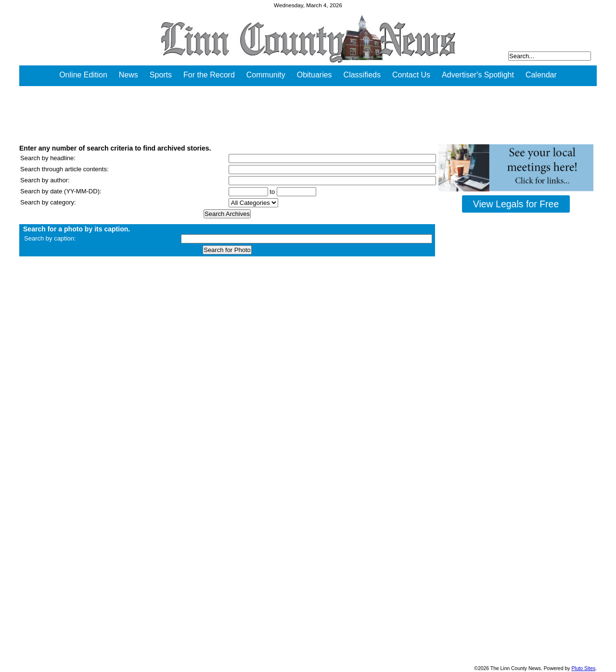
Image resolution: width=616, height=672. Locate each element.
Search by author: (45, 180)
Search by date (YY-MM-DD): (61, 191)
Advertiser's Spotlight (478, 75)
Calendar (541, 75)
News (128, 75)
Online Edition (83, 75)
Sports (161, 75)
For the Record (209, 75)
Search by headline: (48, 158)
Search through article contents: (64, 169)
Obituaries (314, 75)
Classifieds (362, 75)
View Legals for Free (516, 204)
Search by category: (48, 202)
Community (266, 75)
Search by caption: (50, 238)
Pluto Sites (583, 668)
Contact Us (411, 75)
